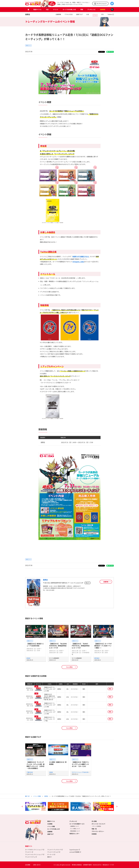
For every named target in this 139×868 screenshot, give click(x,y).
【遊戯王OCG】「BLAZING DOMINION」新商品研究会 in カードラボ (58, 646)
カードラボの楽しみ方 (69, 9)
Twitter (110, 14)
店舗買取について (75, 826)
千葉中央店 (30, 772)
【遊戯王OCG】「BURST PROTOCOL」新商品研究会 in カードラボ (81, 646)
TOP (28, 796)
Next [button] (117, 807)
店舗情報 (103, 9)
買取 (82, 9)
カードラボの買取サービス (77, 824)
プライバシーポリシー (98, 831)
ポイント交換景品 (97, 826)
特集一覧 (94, 829)
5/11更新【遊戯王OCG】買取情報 (58, 763)
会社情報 (28, 865)
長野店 (28, 14)
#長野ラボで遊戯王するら (81, 256)
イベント (56, 9)
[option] (36, 806)
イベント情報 (37, 796)
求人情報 (94, 821)
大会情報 (50, 824)
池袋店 (51, 772)
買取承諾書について (75, 831)
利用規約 (94, 834)
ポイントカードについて (98, 824)
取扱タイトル (37, 9)
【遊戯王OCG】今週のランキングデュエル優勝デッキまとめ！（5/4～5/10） (80, 764)
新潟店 (28, 658)
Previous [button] (22, 807)
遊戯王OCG (28, 45)
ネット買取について (75, 829)
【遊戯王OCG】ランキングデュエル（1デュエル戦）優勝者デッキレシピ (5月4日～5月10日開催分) (36, 765)
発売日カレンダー (74, 834)
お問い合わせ (37, 865)
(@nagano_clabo (78, 262)
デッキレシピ (91, 9)
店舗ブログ (79, 14)
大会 (47, 9)
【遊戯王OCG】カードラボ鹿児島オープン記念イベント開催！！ (103, 646)
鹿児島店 (97, 658)
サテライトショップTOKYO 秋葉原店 (82, 772)
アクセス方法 (69, 14)
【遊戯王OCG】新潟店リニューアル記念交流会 (35, 645)
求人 (103, 14)
